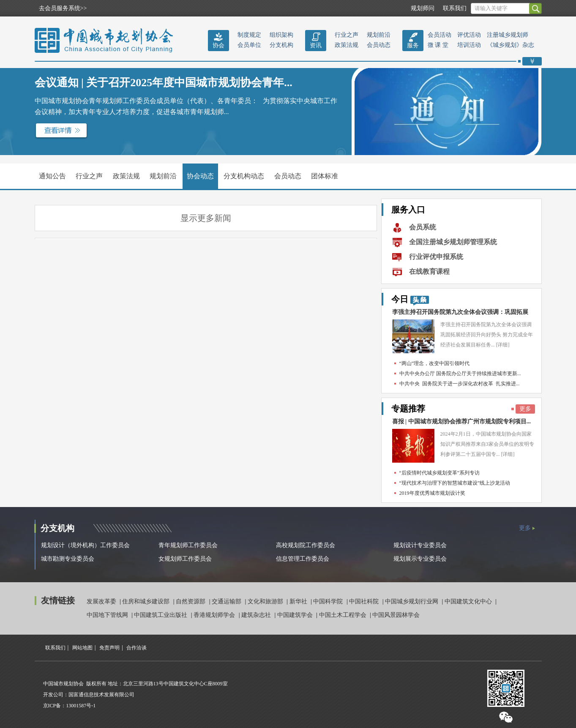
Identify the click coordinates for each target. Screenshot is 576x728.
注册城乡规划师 (508, 35)
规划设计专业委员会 (420, 545)
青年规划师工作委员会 (188, 545)
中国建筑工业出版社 (161, 615)
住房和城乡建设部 (147, 601)
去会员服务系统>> (63, 8)
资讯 (316, 45)
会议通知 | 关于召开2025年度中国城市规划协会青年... (164, 83)
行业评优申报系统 (436, 257)
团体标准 (325, 176)
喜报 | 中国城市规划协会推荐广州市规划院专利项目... (462, 421)
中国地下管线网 (108, 615)
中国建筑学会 (296, 615)
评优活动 (469, 35)
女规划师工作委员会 (185, 559)
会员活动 (440, 35)
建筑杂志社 (257, 615)
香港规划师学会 (215, 615)
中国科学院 (329, 601)
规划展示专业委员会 (420, 559)
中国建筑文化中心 (469, 601)
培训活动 (469, 45)
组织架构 (281, 35)
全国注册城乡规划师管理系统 (453, 242)
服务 (413, 45)
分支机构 (281, 45)
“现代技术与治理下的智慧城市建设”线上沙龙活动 (455, 483)
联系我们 (455, 8)
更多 (525, 409)
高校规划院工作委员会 (306, 545)
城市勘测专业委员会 (68, 559)
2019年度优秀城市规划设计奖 (432, 493)
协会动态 (200, 176)
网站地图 (82, 648)
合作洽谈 (136, 648)
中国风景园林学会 (396, 615)
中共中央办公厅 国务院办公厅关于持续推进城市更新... (460, 374)
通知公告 (52, 176)
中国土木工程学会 (344, 615)
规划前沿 (379, 35)
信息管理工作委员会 (303, 559)
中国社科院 (365, 601)
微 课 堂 (438, 45)
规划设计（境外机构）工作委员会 (85, 545)
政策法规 (347, 45)
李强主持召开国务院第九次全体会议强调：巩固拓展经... (460, 314)
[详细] (503, 345)
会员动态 (379, 45)
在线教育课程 (429, 271)
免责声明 (109, 648)
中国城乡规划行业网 (412, 601)
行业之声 (347, 35)
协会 (218, 45)
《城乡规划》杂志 (510, 45)
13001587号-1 (81, 706)
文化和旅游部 (266, 601)
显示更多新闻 (206, 218)
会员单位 (249, 45)
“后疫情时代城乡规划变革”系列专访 (440, 473)
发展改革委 (102, 601)
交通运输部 (227, 601)
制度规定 (249, 35)
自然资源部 (191, 601)
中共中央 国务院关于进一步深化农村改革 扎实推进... (460, 384)
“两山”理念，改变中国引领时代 (435, 363)
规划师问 (423, 8)
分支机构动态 (244, 176)
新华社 (299, 601)
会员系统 (423, 227)
